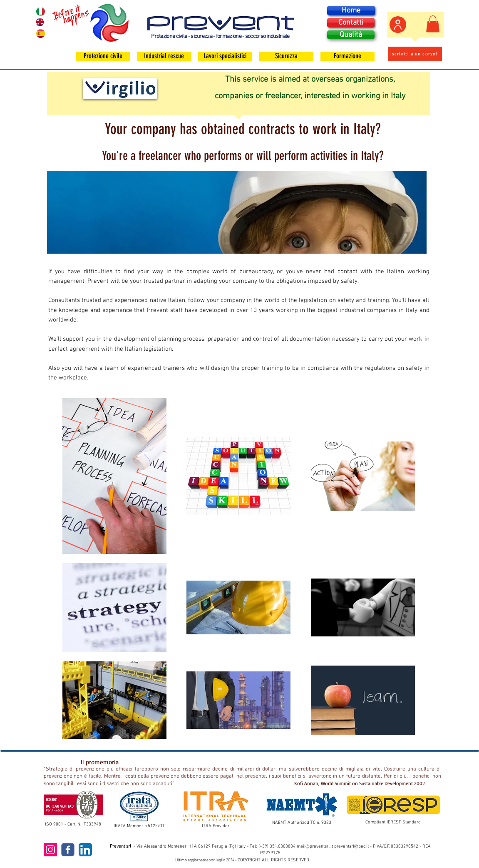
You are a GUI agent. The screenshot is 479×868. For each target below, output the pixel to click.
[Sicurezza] (286, 56)
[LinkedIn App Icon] (85, 850)
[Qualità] (351, 35)
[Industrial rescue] (164, 56)
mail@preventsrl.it (315, 847)
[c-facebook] (68, 850)
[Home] (351, 11)
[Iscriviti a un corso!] (415, 54)
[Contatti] (351, 23)
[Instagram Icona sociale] (50, 850)
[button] (433, 24)
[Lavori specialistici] (225, 56)
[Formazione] (347, 56)
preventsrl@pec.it (351, 847)
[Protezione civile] (103, 56)
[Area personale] (398, 25)
